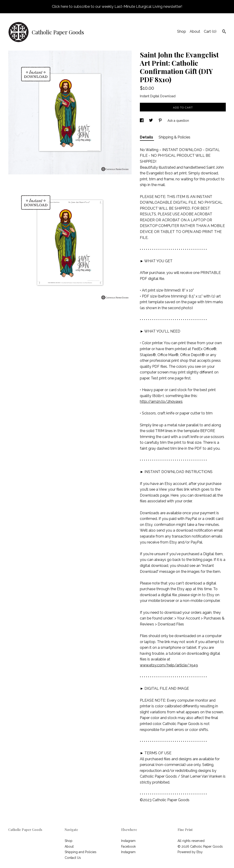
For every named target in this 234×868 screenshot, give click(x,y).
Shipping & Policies (174, 137)
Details (147, 137)
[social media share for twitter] (151, 121)
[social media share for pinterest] (161, 121)
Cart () (210, 31)
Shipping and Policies (81, 852)
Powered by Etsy (190, 852)
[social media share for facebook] (142, 121)
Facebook (128, 846)
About (195, 31)
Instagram (128, 841)
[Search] (224, 32)
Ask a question (178, 121)
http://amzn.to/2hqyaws (161, 402)
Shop (182, 31)
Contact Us (73, 858)
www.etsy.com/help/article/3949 (169, 665)
